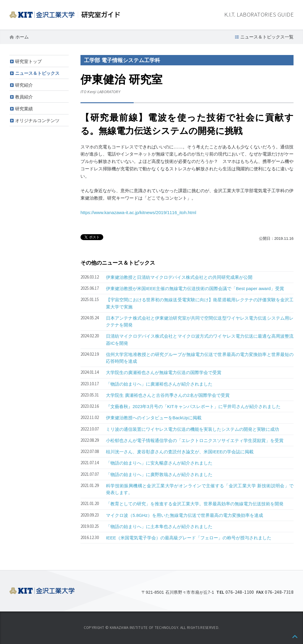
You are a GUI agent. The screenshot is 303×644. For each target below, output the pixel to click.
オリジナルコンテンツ (37, 120)
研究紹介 (24, 85)
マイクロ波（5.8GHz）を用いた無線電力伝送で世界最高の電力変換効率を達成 (184, 515)
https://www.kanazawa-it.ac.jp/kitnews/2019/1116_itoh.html (138, 212)
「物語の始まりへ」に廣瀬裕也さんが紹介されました (159, 384)
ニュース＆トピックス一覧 (267, 37)
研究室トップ (28, 61)
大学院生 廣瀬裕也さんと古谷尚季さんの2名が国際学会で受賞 (168, 395)
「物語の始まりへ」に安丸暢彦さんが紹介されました (159, 463)
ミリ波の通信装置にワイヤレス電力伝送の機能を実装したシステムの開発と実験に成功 (192, 429)
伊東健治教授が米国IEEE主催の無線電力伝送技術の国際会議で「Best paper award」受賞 (195, 288)
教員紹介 (24, 97)
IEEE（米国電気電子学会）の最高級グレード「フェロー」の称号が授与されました (189, 538)
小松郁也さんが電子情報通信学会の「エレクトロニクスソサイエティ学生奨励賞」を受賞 (195, 440)
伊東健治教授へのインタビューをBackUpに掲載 (154, 418)
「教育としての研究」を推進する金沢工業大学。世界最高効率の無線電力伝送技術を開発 (195, 504)
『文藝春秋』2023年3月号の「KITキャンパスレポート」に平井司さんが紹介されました (193, 406)
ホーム (22, 37)
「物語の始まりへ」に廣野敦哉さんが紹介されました (159, 474)
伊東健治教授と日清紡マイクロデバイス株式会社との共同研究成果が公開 (179, 277)
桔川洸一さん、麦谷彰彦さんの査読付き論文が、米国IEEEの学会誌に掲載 (180, 452)
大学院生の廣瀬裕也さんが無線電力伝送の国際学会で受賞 (164, 372)
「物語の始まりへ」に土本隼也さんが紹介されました (159, 526)
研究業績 (24, 109)
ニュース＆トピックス (37, 73)
